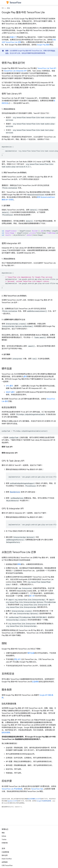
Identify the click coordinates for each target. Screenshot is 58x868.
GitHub (4, 836)
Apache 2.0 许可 (12, 801)
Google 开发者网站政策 (44, 801)
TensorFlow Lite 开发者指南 (12, 789)
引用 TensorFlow (7, 865)
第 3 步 (32, 596)
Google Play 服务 (43, 45)
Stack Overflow (7, 859)
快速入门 (13, 37)
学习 (3, 8)
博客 (3, 833)
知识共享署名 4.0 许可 (34, 799)
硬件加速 (31, 653)
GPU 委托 (9, 386)
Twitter (4, 840)
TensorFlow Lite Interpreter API (15, 71)
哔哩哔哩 (5, 843)
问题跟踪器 (5, 852)
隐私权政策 (6, 733)
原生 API (17, 659)
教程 (8, 8)
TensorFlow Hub (37, 789)
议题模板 (35, 682)
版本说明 (5, 855)
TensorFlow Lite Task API (47, 68)
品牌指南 (5, 862)
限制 (19, 564)
